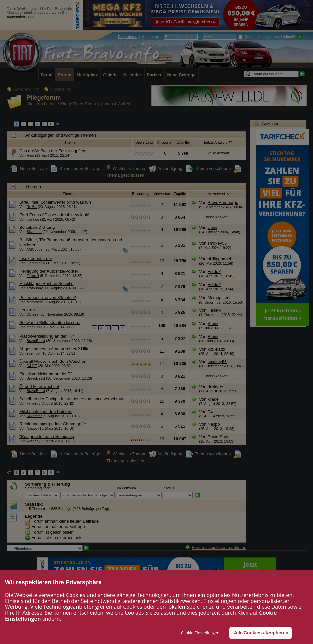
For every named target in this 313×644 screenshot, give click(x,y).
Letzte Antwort (218, 142)
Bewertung (144, 142)
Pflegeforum (43, 98)
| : (139, 37)
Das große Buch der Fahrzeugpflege (54, 151)
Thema (70, 142)
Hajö (30, 155)
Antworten (165, 142)
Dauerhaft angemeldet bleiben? (267, 37)
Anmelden (150, 37)
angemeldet (16, 16)
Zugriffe (183, 142)
